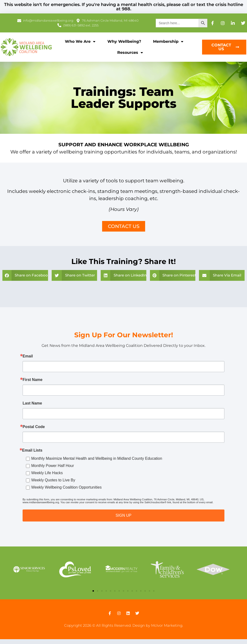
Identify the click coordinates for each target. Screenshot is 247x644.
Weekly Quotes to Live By (53, 480)
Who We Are (80, 42)
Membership (168, 42)
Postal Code (34, 427)
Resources (130, 53)
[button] (25, 275)
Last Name (32, 403)
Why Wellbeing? (124, 41)
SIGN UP (123, 515)
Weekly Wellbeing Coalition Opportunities (66, 487)
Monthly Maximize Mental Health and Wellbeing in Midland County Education (97, 458)
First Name (33, 380)
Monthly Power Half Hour (53, 466)
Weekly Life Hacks (47, 473)
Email (28, 356)
